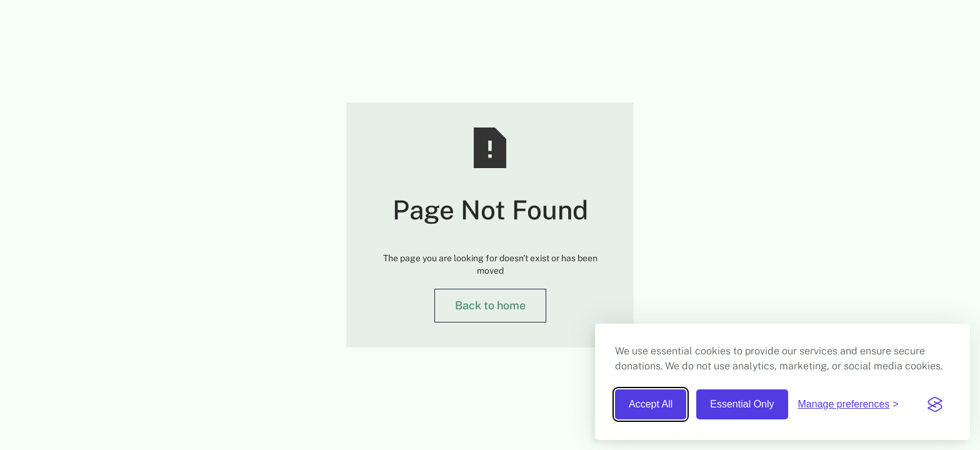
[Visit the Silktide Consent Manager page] (935, 404)
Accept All (651, 404)
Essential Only (742, 404)
